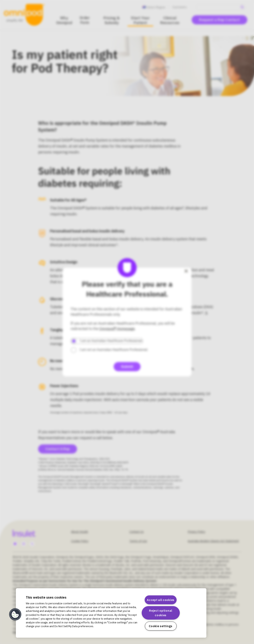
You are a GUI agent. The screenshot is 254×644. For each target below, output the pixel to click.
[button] (15, 614)
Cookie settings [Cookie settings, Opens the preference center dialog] (161, 626)
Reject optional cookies (161, 613)
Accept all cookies (161, 600)
